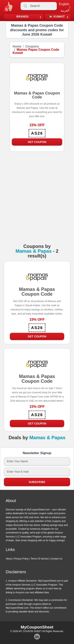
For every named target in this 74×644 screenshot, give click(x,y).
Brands (22, 17)
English (64, 4)
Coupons (32, 47)
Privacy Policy (21, 559)
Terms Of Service (39, 559)
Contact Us (56, 559)
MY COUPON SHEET (30, 631)
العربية (65, 11)
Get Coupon (37, 142)
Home (17, 47)
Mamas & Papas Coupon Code (37, 293)
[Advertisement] (37, 202)
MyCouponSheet (37, 627)
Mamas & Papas (34, 251)
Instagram (37, 637)
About (9, 559)
